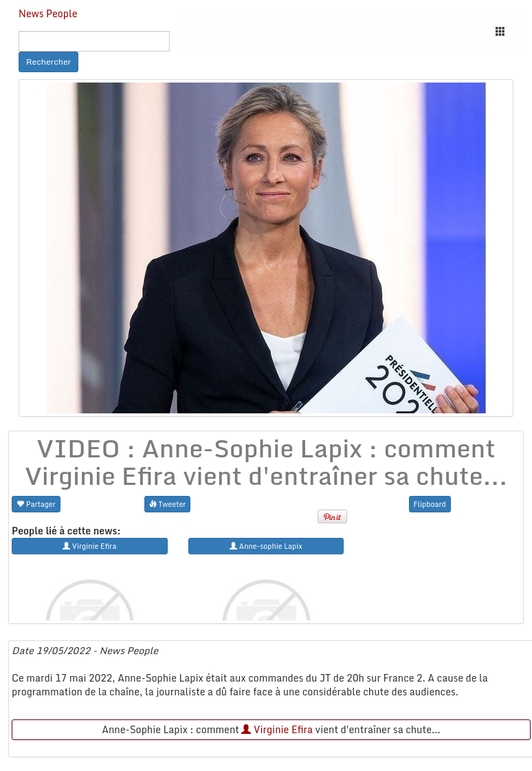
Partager (36, 504)
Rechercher (48, 62)
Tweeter (168, 504)
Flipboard (430, 504)
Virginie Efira (277, 729)
